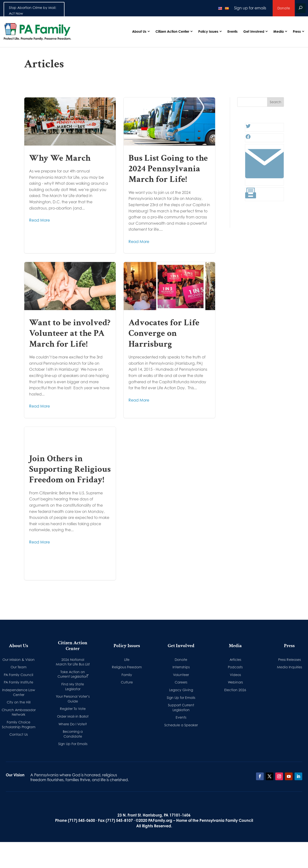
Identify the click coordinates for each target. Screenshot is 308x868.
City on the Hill (19, 702)
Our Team (19, 667)
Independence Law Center (19, 692)
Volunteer (181, 675)
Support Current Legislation (181, 707)
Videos (235, 675)
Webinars (235, 682)
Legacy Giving (181, 690)
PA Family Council (19, 675)
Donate (284, 8)
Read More (39, 220)
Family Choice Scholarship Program (19, 724)
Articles (235, 660)
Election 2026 (235, 690)
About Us (139, 31)
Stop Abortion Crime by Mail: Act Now (33, 10)
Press (297, 31)
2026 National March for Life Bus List (73, 662)
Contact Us (19, 734)
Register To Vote (73, 709)
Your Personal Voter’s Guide (73, 699)
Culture (127, 682)
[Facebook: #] (248, 138)
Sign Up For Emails (73, 744)
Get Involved (254, 31)
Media (279, 31)
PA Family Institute (19, 682)
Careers (181, 682)
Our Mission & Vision (19, 660)
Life (127, 660)
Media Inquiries (289, 667)
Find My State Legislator (73, 686)
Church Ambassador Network (19, 712)
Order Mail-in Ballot (73, 716)
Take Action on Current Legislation (73, 674)
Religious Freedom (127, 667)
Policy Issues (208, 31)
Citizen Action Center (172, 31)
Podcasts (235, 667)
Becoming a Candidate (73, 734)
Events (232, 31)
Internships (181, 667)
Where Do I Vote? (73, 724)
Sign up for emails (250, 8)
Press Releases (289, 660)
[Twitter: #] (248, 128)
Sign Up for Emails (181, 698)
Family (127, 675)
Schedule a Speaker (181, 725)
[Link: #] (264, 181)
